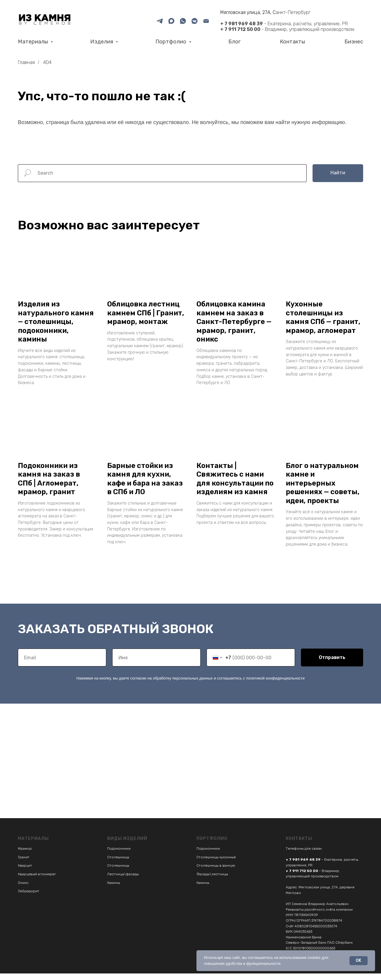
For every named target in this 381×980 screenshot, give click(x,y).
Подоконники (119, 855)
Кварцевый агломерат (37, 881)
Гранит (24, 864)
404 (47, 62)
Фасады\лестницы (212, 881)
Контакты (292, 42)
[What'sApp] (183, 21)
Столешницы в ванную (216, 872)
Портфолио (171, 42)
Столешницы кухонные (216, 864)
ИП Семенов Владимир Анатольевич (317, 911)
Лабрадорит (29, 898)
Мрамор (25, 855)
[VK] (195, 21)
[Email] (206, 21)
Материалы (33, 42)
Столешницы (118, 864)
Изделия (102, 42)
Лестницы (116, 881)
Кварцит (25, 872)
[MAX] (171, 21)
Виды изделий (127, 845)
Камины (114, 889)
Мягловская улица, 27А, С (248, 12)
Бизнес (354, 42)
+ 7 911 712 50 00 (240, 29)
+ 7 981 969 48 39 (242, 24)
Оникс (23, 889)
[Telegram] (160, 21)
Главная (26, 62)
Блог (234, 42)
